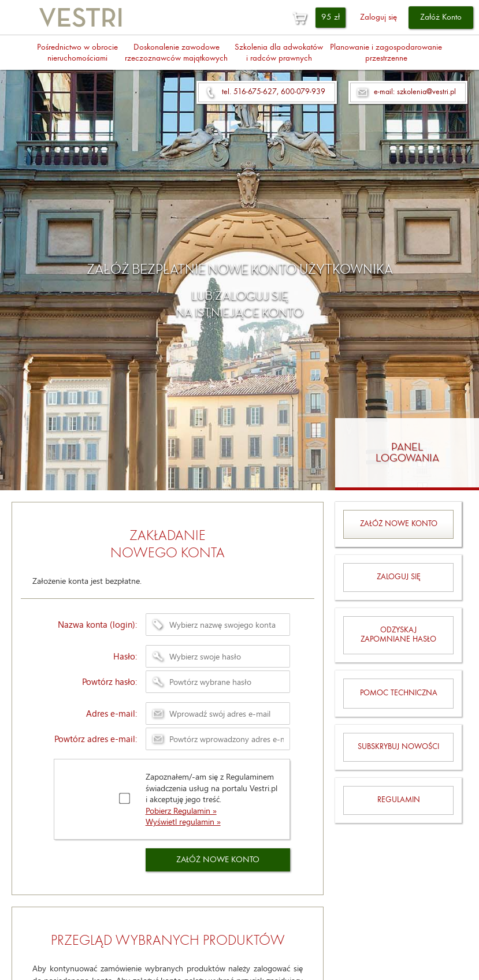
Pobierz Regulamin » (181, 811)
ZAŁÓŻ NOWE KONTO (218, 860)
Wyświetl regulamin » (183, 821)
